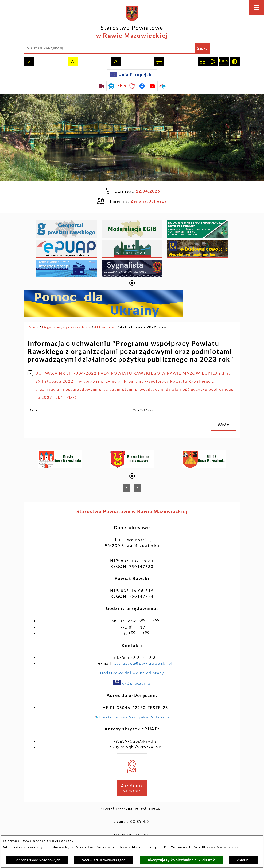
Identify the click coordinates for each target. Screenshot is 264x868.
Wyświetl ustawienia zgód (104, 860)
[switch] (159, 62)
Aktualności (105, 309)
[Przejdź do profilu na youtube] (152, 86)
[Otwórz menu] (257, 7)
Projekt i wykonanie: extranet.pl (131, 790)
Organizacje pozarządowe (67, 309)
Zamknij (244, 860)
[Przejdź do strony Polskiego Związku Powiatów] (132, 86)
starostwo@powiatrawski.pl (144, 645)
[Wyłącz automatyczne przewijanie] (132, 265)
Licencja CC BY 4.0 (131, 803)
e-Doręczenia (132, 665)
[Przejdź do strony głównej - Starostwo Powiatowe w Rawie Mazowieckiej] (132, 23)
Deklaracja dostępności (131, 830)
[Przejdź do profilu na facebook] (142, 86)
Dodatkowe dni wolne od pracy (132, 655)
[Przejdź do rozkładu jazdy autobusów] (112, 86)
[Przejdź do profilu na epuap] (163, 86)
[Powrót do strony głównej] (34, 309)
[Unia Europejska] (132, 75)
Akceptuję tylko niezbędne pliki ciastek (181, 860)
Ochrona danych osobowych (37, 860)
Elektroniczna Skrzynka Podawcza (132, 699)
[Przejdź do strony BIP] (122, 86)
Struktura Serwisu (131, 816)
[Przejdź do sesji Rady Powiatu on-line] (101, 86)
